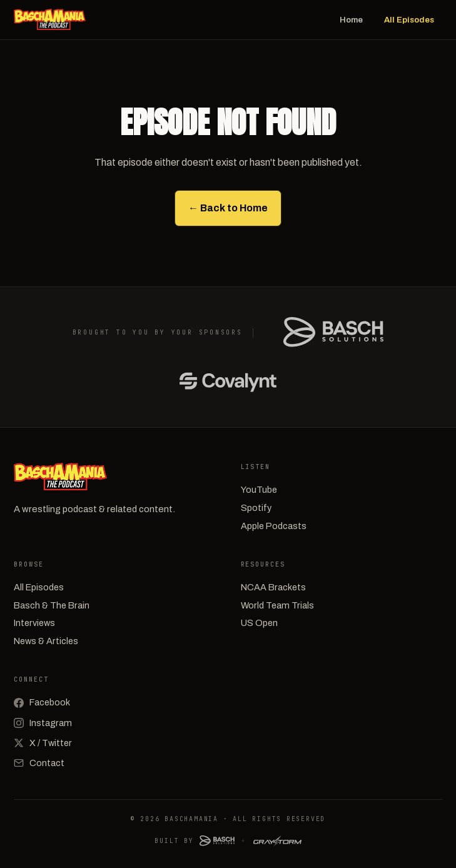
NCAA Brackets (273, 587)
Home (351, 20)
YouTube (259, 490)
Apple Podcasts (274, 526)
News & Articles (46, 641)
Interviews (34, 623)
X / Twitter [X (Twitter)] (43, 743)
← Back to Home (228, 208)
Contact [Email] (39, 763)
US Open (259, 623)
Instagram (43, 723)
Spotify (256, 508)
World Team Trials (277, 605)
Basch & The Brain (52, 605)
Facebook (42, 702)
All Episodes (409, 20)
